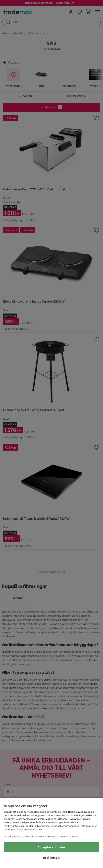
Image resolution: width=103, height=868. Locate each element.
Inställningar (52, 858)
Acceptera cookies (52, 847)
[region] (51, 833)
